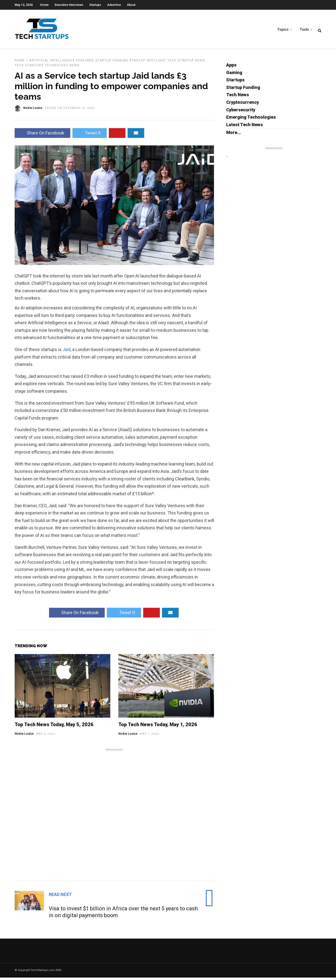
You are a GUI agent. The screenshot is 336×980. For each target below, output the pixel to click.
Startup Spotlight (148, 63)
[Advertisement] (114, 816)
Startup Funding (112, 63)
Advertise (114, 5)
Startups (95, 5)
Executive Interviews (69, 5)
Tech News (238, 97)
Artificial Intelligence (52, 63)
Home (44, 5)
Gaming (234, 75)
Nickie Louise (24, 736)
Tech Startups (29, 68)
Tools (304, 29)
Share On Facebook (42, 135)
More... (234, 135)
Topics (283, 29)
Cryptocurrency (243, 105)
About (131, 5)
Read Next (60, 897)
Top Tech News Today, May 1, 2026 (158, 727)
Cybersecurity (241, 112)
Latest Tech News (244, 127)
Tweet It (90, 135)
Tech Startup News (186, 63)
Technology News (62, 68)
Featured (85, 63)
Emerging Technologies (251, 119)
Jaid (66, 352)
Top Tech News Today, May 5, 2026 (54, 727)
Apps (231, 67)
